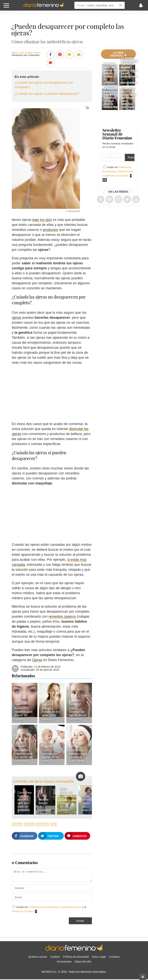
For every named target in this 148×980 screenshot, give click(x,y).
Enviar (80, 921)
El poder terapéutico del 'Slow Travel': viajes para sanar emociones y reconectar (129, 70)
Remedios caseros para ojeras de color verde (78, 755)
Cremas (17, 824)
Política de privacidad (76, 957)
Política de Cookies (22, 911)
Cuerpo (29, 824)
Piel (54, 824)
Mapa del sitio (83, 962)
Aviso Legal (99, 957)
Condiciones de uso (71, 907)
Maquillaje (42, 824)
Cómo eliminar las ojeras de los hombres (78, 713)
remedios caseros (62, 616)
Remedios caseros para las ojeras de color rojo (24, 755)
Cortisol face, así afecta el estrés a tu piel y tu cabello (110, 73)
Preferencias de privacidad (43, 907)
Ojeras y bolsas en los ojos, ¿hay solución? (51, 713)
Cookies (55, 957)
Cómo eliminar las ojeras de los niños (51, 755)
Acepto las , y (118, 171)
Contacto (114, 957)
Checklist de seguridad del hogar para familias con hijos (128, 98)
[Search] (120, 5)
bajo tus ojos (42, 220)
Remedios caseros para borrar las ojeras (24, 713)
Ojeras (37, 660)
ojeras (16, 318)
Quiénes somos (38, 957)
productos (51, 230)
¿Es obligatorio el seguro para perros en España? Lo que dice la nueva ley (112, 95)
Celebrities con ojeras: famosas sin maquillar (44, 781)
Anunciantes (64, 962)
